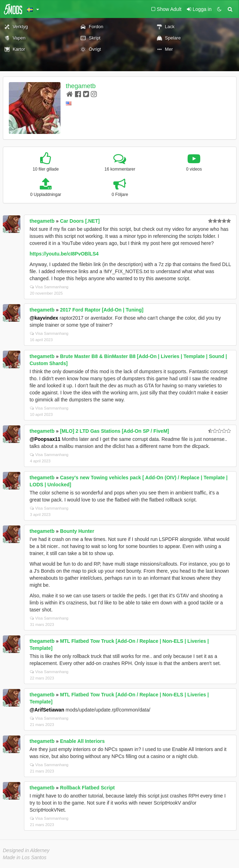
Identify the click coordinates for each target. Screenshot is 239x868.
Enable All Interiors (82, 741)
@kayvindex (44, 318)
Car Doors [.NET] (80, 221)
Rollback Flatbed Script (87, 788)
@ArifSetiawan (47, 710)
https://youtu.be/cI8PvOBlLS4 (64, 254)
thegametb (81, 86)
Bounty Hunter (77, 531)
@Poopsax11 (45, 439)
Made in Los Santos (25, 857)
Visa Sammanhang (49, 287)
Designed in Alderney (26, 850)
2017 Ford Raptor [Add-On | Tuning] (102, 310)
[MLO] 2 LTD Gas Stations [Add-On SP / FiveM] (114, 431)
